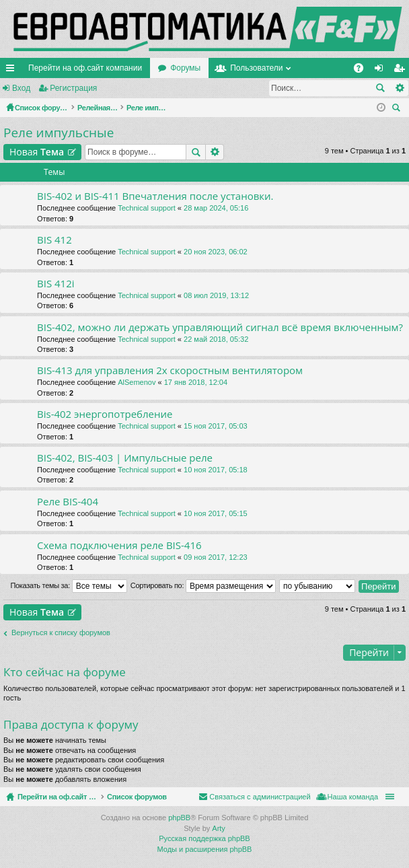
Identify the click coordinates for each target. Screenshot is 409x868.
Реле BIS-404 (68, 502)
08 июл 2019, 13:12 (216, 295)
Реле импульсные (59, 133)
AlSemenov (137, 382)
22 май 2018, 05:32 (216, 339)
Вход (21, 88)
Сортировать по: (203, 586)
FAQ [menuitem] (363, 71)
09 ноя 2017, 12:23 (216, 557)
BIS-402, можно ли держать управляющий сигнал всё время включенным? (220, 327)
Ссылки (13, 71)
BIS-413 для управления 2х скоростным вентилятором (170, 370)
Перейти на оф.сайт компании (85, 68)
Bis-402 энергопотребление (105, 414)
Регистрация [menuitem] (402, 71)
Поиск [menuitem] (398, 109)
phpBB (179, 818)
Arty (219, 828)
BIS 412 (54, 240)
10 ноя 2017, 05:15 (216, 513)
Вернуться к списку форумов (61, 632)
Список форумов (169, 797)
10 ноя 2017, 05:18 (216, 470)
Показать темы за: (68, 586)
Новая (37, 152)
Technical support (147, 208)
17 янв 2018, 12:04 (196, 382)
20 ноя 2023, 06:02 (216, 252)
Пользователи (256, 68)
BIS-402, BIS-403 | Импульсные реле (125, 458)
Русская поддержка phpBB (204, 838)
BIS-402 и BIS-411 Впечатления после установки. (155, 196)
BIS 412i (56, 284)
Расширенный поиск (399, 88)
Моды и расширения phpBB (205, 849)
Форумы (185, 68)
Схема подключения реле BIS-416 (119, 545)
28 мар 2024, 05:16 (216, 208)
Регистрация (73, 88)
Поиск (380, 88)
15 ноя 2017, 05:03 (216, 426)
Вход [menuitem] (382, 71)
